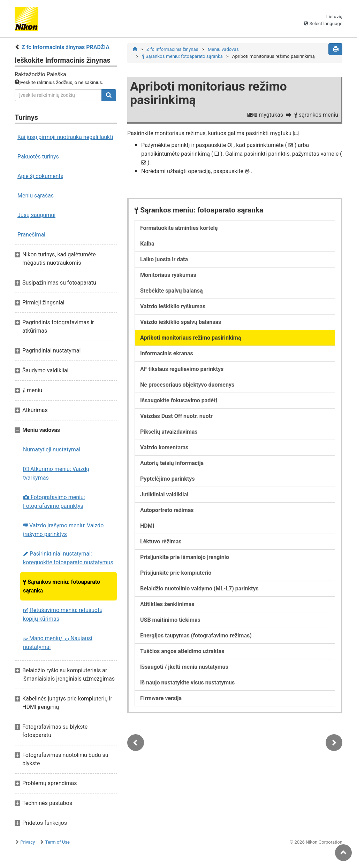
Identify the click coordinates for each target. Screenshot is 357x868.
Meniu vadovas (223, 49)
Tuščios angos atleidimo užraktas (182, 651)
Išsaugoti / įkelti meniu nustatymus (184, 667)
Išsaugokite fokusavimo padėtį (179, 400)
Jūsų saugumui (36, 215)
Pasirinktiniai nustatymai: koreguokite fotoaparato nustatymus (68, 558)
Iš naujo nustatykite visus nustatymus (187, 683)
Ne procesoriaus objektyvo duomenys (187, 385)
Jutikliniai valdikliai (164, 494)
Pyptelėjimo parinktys (168, 479)
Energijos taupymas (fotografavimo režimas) (196, 635)
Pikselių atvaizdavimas (169, 432)
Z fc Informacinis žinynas (172, 49)
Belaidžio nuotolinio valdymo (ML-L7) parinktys (199, 588)
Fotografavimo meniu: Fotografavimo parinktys (54, 502)
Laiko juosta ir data (164, 259)
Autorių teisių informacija (172, 463)
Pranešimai (31, 235)
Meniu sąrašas (36, 196)
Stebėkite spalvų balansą (172, 291)
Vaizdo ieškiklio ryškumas (173, 306)
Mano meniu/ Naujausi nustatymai (58, 643)
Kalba (147, 244)
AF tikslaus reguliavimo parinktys (182, 369)
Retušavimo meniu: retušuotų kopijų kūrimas (63, 614)
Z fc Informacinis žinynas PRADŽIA (66, 47)
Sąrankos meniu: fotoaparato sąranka (62, 586)
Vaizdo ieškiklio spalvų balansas (181, 322)
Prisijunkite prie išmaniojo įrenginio (185, 557)
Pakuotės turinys (38, 157)
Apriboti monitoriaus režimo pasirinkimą (191, 338)
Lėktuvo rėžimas (161, 541)
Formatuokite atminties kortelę (179, 228)
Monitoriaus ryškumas (168, 275)
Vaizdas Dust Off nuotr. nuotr (176, 416)
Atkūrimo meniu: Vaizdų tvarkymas (56, 473)
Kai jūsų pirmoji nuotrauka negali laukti (65, 137)
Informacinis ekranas (167, 353)
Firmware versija (161, 698)
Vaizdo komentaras (164, 447)
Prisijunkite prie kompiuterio (176, 573)
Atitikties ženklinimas (167, 604)
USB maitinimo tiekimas (170, 620)
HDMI (147, 526)
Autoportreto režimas (167, 510)
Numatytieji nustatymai (52, 449)
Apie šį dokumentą (40, 176)
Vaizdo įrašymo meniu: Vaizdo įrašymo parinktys (63, 530)
